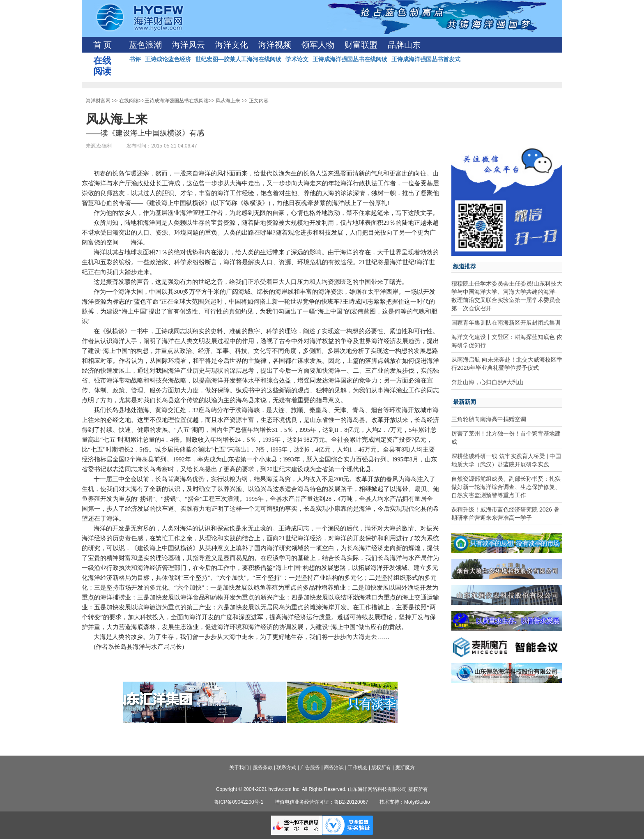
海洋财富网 (98, 101)
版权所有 (381, 768)
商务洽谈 (334, 768)
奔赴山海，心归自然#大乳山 (488, 382)
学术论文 (297, 59)
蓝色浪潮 (145, 45)
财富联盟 (361, 45)
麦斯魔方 (405, 768)
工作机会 (358, 768)
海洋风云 (189, 45)
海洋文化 (232, 45)
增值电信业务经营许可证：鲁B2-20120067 (322, 802)
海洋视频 (275, 45)
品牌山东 (404, 45)
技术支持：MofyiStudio (405, 802)
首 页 (102, 45)
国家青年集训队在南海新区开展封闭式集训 (506, 323)
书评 (135, 59)
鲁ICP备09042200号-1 (239, 802)
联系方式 (286, 768)
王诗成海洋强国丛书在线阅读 (350, 59)
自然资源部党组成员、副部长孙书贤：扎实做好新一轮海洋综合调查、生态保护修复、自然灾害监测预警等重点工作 (506, 487)
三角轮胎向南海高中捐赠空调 (489, 419)
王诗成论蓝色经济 (168, 59)
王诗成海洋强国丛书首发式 (426, 59)
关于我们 (239, 768)
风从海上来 (228, 101)
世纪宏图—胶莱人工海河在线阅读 (238, 59)
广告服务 (310, 768)
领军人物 (318, 45)
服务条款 (263, 768)
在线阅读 (129, 101)
